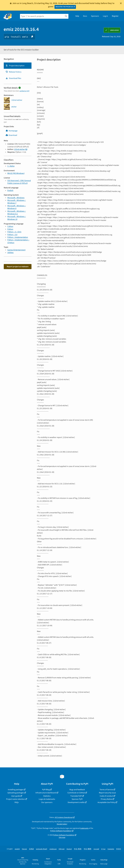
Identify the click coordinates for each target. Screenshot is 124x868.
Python (10, 229)
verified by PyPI (24, 91)
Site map (62, 837)
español (17, 849)
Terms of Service (106, 790)
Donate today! (62, 824)
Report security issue (107, 793)
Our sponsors (47, 802)
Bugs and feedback (77, 790)
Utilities (10, 253)
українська (53, 849)
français (24, 849)
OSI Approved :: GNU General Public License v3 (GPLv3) (19, 182)
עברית (103, 849)
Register (115, 16)
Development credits (76, 802)
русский (96, 849)
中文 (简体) (78, 849)
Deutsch (69, 849)
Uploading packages (16, 793)
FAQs (17, 802)
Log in (105, 16)
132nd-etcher (19, 149)
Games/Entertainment (16, 250)
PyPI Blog (46, 790)
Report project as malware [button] (18, 267)
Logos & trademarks (47, 799)
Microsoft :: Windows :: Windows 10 (17, 218)
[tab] (18, 66)
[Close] (121, 3)
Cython (10, 226)
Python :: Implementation (18, 237)
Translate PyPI (76, 796)
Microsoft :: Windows (16, 198)
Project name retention (16, 799)
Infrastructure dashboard (46, 793)
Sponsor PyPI (77, 799)
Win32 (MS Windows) (16, 173)
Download (11, 135)
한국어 (119, 849)
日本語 (31, 849)
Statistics (47, 796)
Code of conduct (106, 796)
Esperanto (111, 849)
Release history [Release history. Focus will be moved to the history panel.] (13, 72)
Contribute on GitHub (76, 793)
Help (77, 16)
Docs (85, 16)
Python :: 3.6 (12, 235)
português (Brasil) (42, 849)
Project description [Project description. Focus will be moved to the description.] (15, 66)
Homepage (12, 131)
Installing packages (16, 790)
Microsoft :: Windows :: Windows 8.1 (17, 213)
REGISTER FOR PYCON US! (64, 7)
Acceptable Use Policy (106, 802)
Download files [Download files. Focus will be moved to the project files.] (13, 78)
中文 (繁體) (88, 849)
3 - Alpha (11, 166)
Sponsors (95, 16)
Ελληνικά (62, 849)
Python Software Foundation (61, 831)
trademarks (84, 828)
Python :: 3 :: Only (14, 232)
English (10, 190)
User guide (16, 796)
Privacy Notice (106, 799)
